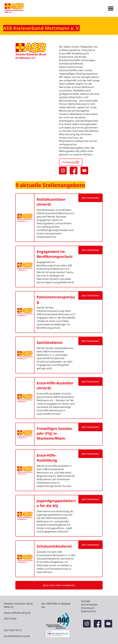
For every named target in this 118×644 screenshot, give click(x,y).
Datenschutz (88, 611)
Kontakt (86, 601)
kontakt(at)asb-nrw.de (17, 636)
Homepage (71, 162)
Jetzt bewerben (90, 198)
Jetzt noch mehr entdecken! (59, 585)
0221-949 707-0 (13, 630)
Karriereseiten (89, 605)
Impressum (88, 608)
